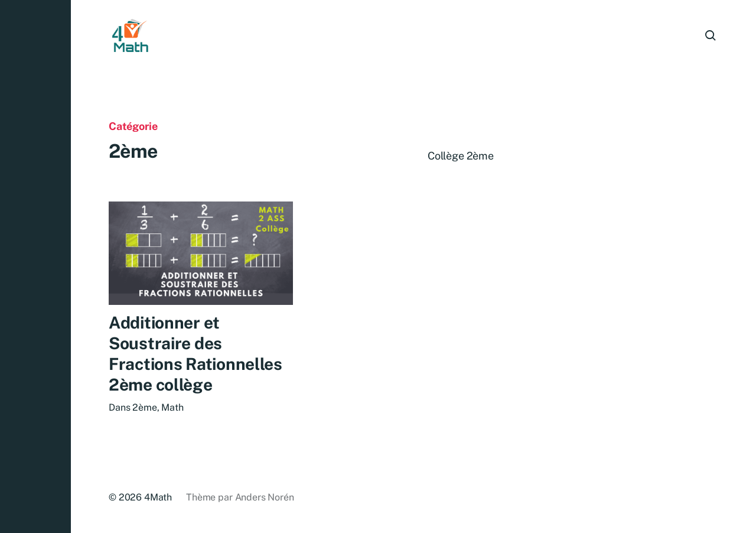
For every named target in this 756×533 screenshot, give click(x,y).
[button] (35, 266)
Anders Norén (265, 497)
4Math (158, 497)
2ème (144, 408)
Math (172, 408)
